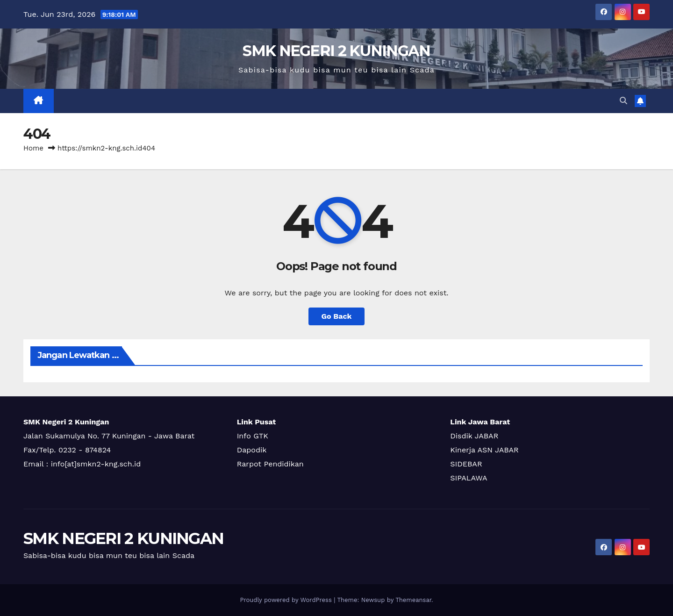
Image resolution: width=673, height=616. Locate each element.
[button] (623, 101)
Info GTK (253, 436)
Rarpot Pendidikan (270, 464)
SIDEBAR (466, 464)
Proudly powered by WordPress (287, 600)
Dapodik (252, 450)
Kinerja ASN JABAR (484, 450)
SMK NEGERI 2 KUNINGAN (336, 51)
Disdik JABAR (474, 436)
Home (33, 148)
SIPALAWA (469, 478)
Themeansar (413, 600)
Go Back (337, 316)
